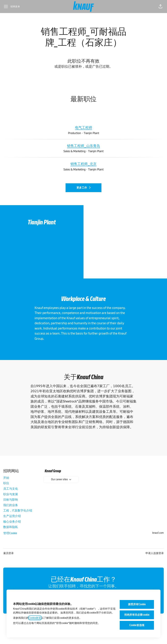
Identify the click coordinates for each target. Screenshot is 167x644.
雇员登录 (8, 553)
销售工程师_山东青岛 (83, 146)
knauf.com (158, 533)
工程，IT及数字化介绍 (18, 510)
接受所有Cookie (137, 604)
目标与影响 (11, 500)
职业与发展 (11, 494)
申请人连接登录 (155, 553)
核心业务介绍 (12, 522)
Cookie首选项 (137, 625)
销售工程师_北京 (83, 164)
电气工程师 (84, 128)
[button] (160, 7)
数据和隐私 (11, 527)
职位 (6, 483)
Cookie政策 (35, 618)
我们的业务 (11, 505)
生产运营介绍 (12, 516)
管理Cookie (10, 533)
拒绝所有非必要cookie (137, 615)
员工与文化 (11, 489)
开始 (6, 478)
